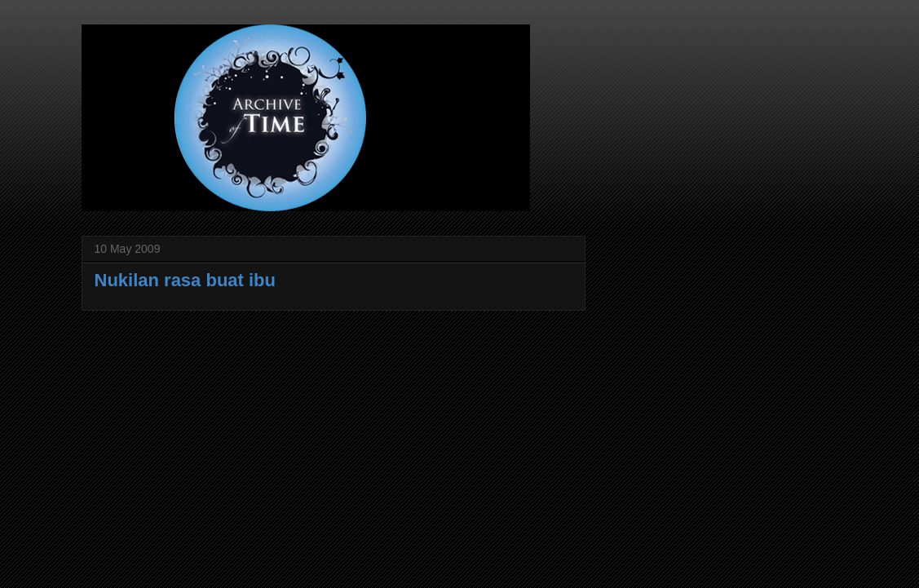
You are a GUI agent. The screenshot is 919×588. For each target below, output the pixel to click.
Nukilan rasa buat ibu (186, 280)
